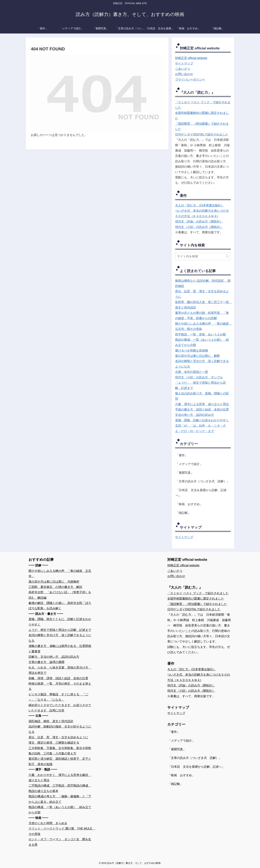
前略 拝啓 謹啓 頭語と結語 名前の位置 (58, 678)
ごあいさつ (183, 69)
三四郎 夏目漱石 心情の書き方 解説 (55, 587)
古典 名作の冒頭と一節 (192, 372)
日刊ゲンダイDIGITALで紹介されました (202, 134)
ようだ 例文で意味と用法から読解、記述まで (60, 630)
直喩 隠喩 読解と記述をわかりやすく (202, 420)
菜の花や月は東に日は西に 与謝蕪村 (54, 582)
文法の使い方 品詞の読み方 (195, 415)
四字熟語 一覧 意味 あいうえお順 (200, 334)
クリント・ (36, 829)
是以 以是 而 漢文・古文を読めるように (58, 737)
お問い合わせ (184, 74)
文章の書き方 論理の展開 (46, 662)
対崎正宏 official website (191, 58)
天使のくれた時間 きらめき (48, 823)
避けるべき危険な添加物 (192, 351)
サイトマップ (184, 64)
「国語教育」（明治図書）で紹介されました (197, 604)
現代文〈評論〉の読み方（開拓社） (199, 222)
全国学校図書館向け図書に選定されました (196, 599)
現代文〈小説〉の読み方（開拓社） (199, 227)
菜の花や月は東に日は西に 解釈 (197, 356)
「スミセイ (183, 102)
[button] (227, 256)
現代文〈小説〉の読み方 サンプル (199, 377)
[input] (203, 256)
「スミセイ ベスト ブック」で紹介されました (198, 593)
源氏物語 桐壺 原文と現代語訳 (51, 721)
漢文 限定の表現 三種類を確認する (54, 743)
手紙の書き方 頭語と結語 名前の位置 (202, 410)
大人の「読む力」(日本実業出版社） (199, 205)
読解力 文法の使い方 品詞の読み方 (54, 657)
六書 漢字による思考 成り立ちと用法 (202, 404)
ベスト (195, 102)
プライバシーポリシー (190, 80)
